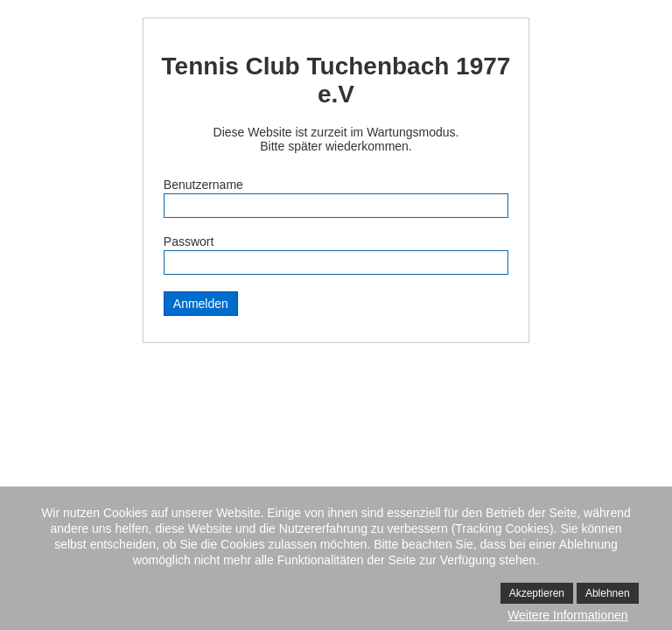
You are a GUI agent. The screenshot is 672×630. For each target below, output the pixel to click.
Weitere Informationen (567, 615)
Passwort (189, 241)
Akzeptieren (537, 593)
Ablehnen (608, 593)
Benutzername (203, 185)
